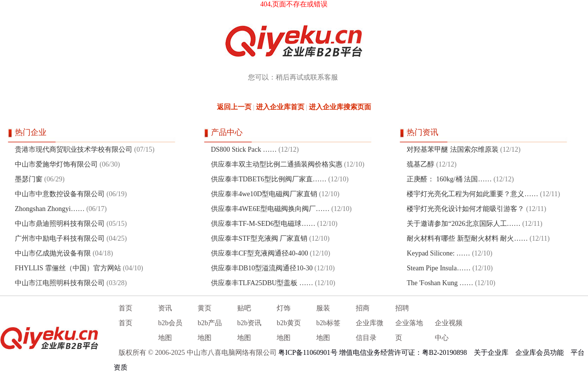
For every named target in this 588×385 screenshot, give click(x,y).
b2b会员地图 (170, 330)
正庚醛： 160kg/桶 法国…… (449, 179)
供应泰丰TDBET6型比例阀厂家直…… (269, 179)
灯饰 (284, 308)
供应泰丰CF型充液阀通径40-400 (260, 253)
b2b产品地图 (210, 330)
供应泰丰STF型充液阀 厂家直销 (260, 238)
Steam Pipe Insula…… (439, 268)
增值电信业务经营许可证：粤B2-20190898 (403, 353)
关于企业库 (491, 353)
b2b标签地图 (328, 330)
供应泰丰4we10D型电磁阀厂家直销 (264, 194)
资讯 (165, 308)
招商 (363, 308)
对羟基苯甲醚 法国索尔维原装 (453, 150)
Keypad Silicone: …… (438, 253)
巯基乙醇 (420, 164)
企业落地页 (409, 330)
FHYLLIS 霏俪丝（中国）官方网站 (68, 268)
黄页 (205, 308)
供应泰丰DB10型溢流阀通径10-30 (262, 268)
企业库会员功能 (540, 353)
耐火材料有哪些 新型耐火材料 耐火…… (467, 238)
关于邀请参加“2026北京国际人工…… (463, 224)
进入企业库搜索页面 (340, 107)
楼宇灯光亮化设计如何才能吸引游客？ (465, 209)
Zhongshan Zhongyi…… (50, 209)
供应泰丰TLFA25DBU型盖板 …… (262, 283)
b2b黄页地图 (289, 330)
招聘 (402, 308)
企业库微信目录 (370, 330)
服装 (323, 308)
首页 (126, 308)
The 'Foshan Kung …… (440, 283)
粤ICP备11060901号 (308, 353)
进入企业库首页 (280, 107)
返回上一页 (234, 107)
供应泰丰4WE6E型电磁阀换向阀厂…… (270, 209)
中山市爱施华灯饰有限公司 (56, 164)
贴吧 (244, 308)
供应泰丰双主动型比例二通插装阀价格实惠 (277, 164)
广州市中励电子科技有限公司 (60, 238)
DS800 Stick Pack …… (244, 150)
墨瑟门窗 (29, 179)
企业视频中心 (449, 330)
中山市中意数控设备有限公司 (60, 194)
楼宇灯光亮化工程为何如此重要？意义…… (472, 194)
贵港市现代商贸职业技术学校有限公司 (74, 150)
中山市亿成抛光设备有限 (53, 253)
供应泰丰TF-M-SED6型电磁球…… (263, 224)
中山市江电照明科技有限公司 (60, 283)
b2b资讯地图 (249, 330)
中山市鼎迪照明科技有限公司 (60, 224)
